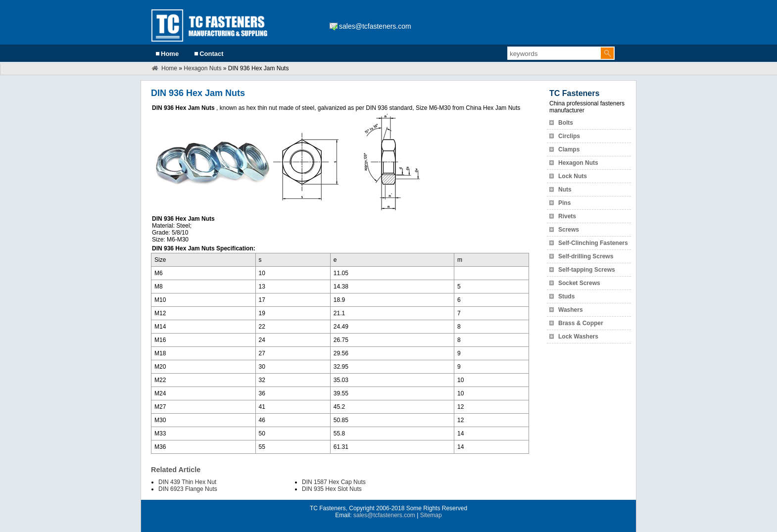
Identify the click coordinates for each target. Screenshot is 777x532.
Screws (569, 230)
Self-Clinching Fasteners (593, 243)
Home (170, 54)
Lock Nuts (573, 176)
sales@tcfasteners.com (375, 26)
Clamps (569, 149)
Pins (564, 203)
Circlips (569, 136)
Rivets (567, 216)
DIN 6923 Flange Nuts (188, 489)
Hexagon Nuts (202, 68)
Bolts (566, 123)
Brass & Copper (581, 323)
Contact (211, 54)
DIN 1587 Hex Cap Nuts (334, 482)
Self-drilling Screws (586, 256)
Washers (571, 310)
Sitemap (431, 515)
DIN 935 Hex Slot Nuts (332, 489)
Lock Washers (578, 337)
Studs (566, 296)
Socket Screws (579, 283)
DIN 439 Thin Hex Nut (187, 482)
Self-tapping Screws (587, 270)
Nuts (565, 190)
